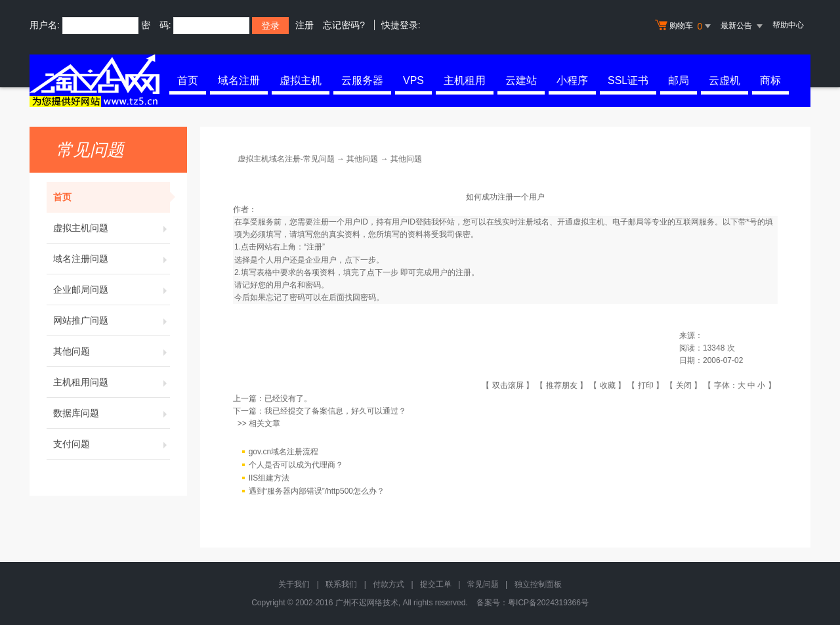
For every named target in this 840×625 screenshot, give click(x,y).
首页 (188, 80)
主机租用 (465, 80)
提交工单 (436, 584)
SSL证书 (628, 80)
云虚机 (724, 80)
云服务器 (362, 80)
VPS (413, 80)
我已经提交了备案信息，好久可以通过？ (335, 411)
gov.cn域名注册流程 (283, 452)
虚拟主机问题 (112, 228)
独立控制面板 (538, 584)
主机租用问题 (112, 382)
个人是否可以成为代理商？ (296, 465)
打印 (646, 385)
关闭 (684, 385)
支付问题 (112, 444)
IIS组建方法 (269, 478)
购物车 (684, 26)
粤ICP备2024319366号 (548, 603)
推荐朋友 (562, 385)
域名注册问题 (112, 259)
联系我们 (341, 584)
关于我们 (294, 584)
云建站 (521, 80)
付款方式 (388, 584)
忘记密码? (344, 25)
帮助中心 (788, 25)
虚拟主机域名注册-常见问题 (286, 159)
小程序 (572, 80)
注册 (304, 25)
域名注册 (239, 80)
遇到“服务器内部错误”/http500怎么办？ (317, 491)
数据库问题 (112, 413)
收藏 (608, 385)
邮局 (679, 80)
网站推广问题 (112, 320)
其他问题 (112, 351)
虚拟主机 (301, 80)
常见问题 (483, 584)
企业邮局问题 (112, 290)
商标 (770, 80)
